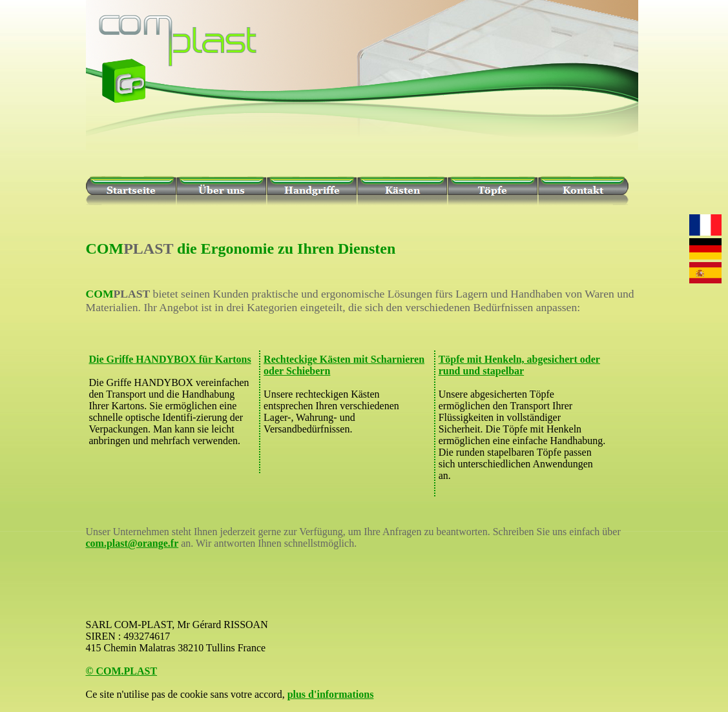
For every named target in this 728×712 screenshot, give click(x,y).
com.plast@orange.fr (132, 543)
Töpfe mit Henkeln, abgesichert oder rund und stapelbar (519, 365)
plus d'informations (331, 694)
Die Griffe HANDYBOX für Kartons (170, 359)
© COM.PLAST (122, 671)
